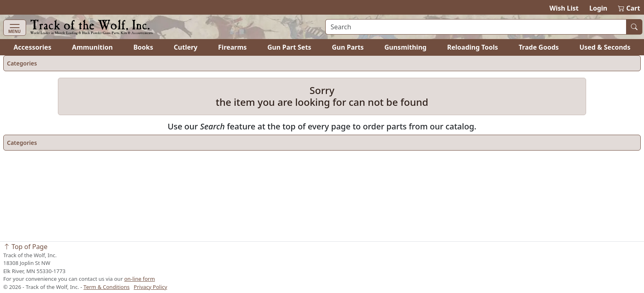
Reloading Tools (473, 47)
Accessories (32, 47)
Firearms (232, 47)
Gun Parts (348, 47)
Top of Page (25, 247)
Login (598, 8)
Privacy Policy (150, 287)
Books (143, 47)
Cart (629, 8)
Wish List (564, 8)
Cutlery (185, 47)
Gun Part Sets (289, 47)
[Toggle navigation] (15, 28)
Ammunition (93, 47)
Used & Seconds (605, 47)
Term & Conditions (107, 287)
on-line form (140, 279)
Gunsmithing (405, 47)
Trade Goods (538, 47)
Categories (22, 63)
